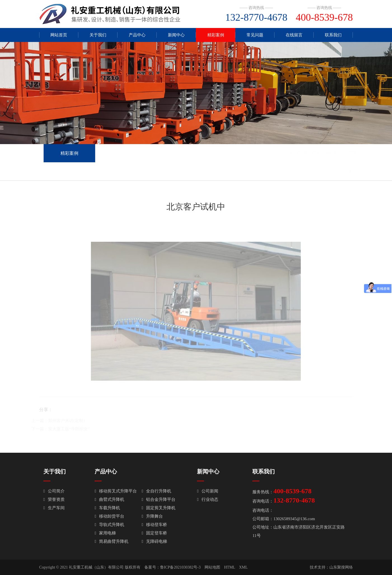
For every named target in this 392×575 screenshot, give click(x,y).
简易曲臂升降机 (111, 541)
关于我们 (98, 35)
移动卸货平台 (109, 516)
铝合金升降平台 (158, 499)
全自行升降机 (156, 491)
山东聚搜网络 (341, 567)
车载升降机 (107, 508)
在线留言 (294, 35)
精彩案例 (216, 35)
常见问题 (255, 35)
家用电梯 (105, 533)
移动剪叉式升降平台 (116, 491)
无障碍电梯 (154, 541)
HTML (230, 567)
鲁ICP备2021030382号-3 (180, 567)
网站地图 (212, 567)
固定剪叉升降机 (158, 508)
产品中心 (137, 35)
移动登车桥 (154, 525)
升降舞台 (152, 516)
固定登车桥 (154, 533)
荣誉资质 (54, 499)
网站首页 (59, 35)
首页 (308, 153)
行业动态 (207, 499)
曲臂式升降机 (109, 499)
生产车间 (54, 508)
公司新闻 (207, 491)
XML (243, 567)
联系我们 (333, 35)
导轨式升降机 (109, 525)
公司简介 (54, 491)
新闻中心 (176, 35)
